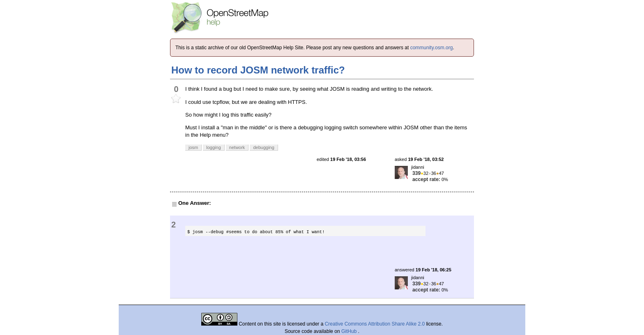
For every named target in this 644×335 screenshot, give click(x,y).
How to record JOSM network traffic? (258, 70)
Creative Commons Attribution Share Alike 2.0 (375, 324)
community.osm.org (432, 48)
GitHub (350, 331)
